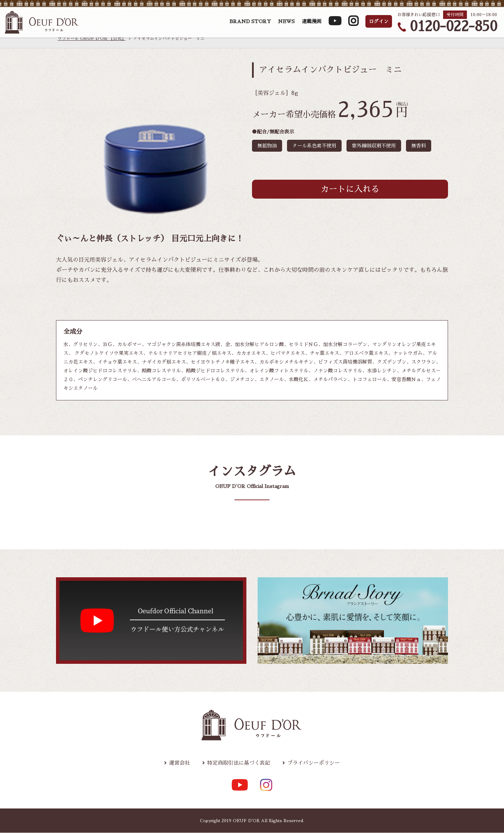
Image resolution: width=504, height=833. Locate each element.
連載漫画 (311, 24)
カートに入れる (350, 189)
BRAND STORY (250, 24)
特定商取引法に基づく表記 (238, 763)
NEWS (286, 24)
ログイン (379, 24)
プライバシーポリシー (317, 763)
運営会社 (175, 763)
